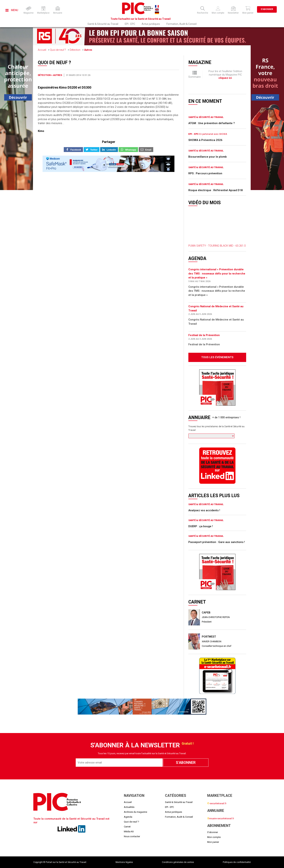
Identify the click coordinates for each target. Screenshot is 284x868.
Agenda (128, 817)
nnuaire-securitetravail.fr (221, 818)
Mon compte (214, 837)
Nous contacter (132, 836)
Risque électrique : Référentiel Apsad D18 (216, 190)
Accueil (42, 50)
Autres (88, 50)
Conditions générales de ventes (178, 862)
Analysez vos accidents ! (204, 510)
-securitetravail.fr (217, 803)
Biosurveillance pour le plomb (208, 157)
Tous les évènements (217, 357)
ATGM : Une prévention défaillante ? (212, 123)
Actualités (129, 807)
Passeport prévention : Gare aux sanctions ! (217, 542)
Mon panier (213, 842)
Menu (12, 10)
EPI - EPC (130, 24)
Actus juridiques (151, 24)
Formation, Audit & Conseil (181, 24)
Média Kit (129, 831)
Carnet (127, 827)
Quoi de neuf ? (58, 50)
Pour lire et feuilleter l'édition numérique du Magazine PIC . (225, 75)
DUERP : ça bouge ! (201, 526)
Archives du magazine (135, 812)
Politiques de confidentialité (237, 862)
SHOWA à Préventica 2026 (205, 140)
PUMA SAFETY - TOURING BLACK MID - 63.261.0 (217, 246)
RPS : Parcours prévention (205, 173)
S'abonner (267, 9)
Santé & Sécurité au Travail (103, 24)
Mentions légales (124, 862)
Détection (75, 50)
